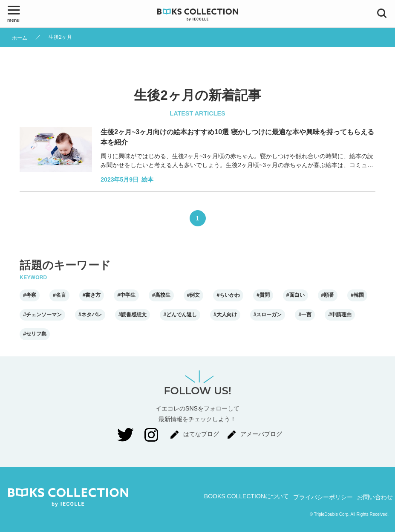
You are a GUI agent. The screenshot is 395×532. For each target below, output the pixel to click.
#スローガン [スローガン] (268, 315)
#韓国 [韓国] (357, 295)
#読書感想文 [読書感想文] (133, 315)
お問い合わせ (375, 497)
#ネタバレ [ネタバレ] (90, 315)
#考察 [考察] (30, 295)
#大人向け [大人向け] (225, 315)
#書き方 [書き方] (92, 295)
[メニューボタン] (13, 14)
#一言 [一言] (305, 315)
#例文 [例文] (194, 295)
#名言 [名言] (59, 295)
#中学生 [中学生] (126, 295)
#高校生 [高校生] (161, 295)
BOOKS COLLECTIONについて (247, 496)
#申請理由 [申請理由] (340, 315)
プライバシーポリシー (323, 497)
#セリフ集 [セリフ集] (35, 334)
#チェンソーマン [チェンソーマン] (42, 315)
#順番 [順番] (328, 295)
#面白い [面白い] (296, 295)
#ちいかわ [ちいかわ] (228, 295)
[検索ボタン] (382, 14)
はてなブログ (201, 434)
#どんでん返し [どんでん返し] (180, 315)
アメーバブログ (261, 434)
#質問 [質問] (263, 295)
